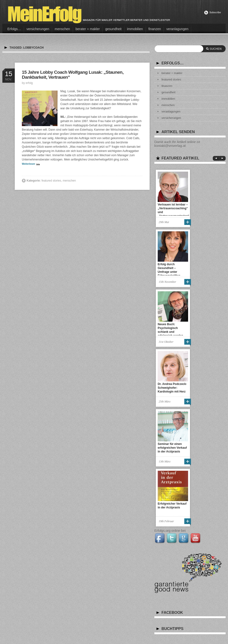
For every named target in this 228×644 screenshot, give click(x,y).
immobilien (135, 29)
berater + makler (88, 29)
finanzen (155, 29)
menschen (62, 29)
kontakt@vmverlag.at (170, 146)
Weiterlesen (28, 164)
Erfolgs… (14, 29)
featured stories (51, 181)
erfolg (29, 83)
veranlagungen (178, 29)
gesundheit (113, 29)
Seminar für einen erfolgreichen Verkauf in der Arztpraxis (172, 448)
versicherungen (38, 29)
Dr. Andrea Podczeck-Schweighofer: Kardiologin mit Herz (172, 388)
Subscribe (215, 12)
